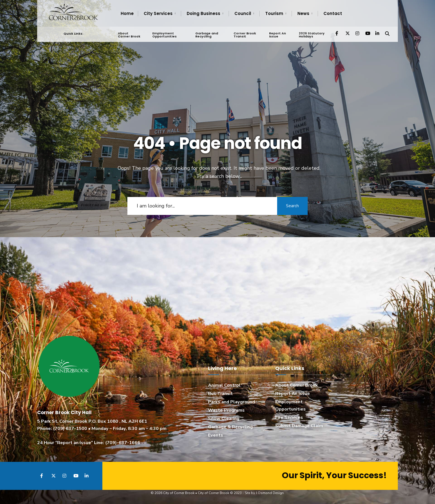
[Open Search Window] (387, 33)
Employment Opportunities (165, 35)
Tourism (274, 13)
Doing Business (203, 13)
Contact (333, 13)
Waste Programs (226, 410)
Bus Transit (220, 394)
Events (216, 435)
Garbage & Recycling (230, 427)
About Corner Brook (129, 35)
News (303, 13)
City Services (158, 13)
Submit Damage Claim (299, 426)
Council (243, 13)
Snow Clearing (224, 419)
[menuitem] (159, 14)
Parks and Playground (232, 402)
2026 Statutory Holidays (312, 35)
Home (127, 13)
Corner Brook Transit (245, 35)
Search (292, 206)
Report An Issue (278, 35)
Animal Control (224, 385)
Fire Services (289, 417)
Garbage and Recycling (207, 35)
